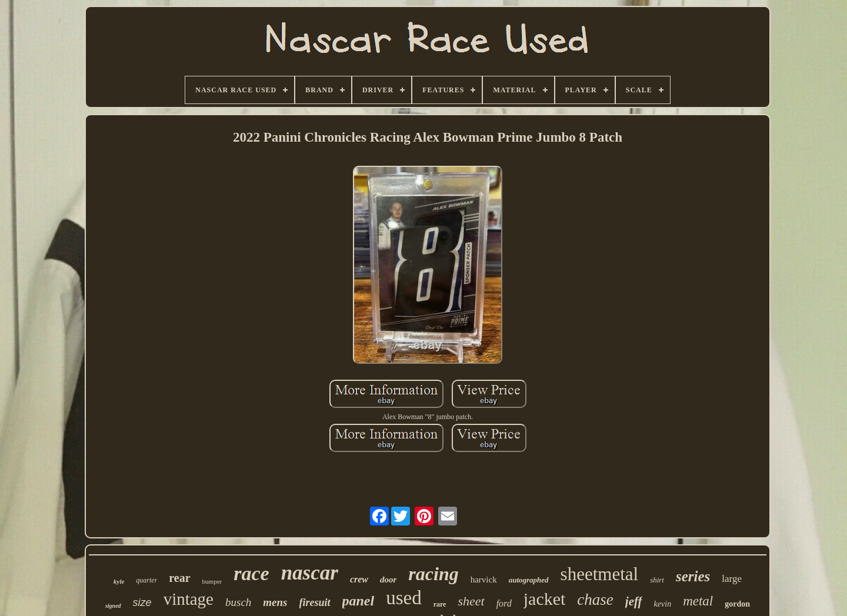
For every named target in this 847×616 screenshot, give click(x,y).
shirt (657, 580)
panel (359, 601)
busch (238, 602)
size (142, 602)
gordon (737, 604)
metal (698, 601)
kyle (119, 581)
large (732, 579)
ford (504, 603)
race (251, 573)
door (388, 580)
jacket (545, 599)
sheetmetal (600, 574)
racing (433, 574)
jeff (634, 601)
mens (275, 602)
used (404, 598)
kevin (663, 604)
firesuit (315, 602)
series (693, 576)
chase (595, 600)
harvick (484, 580)
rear (179, 578)
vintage (189, 599)
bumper (212, 581)
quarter (146, 580)
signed (113, 606)
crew (359, 579)
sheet (471, 601)
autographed (529, 580)
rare (440, 604)
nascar (310, 573)
